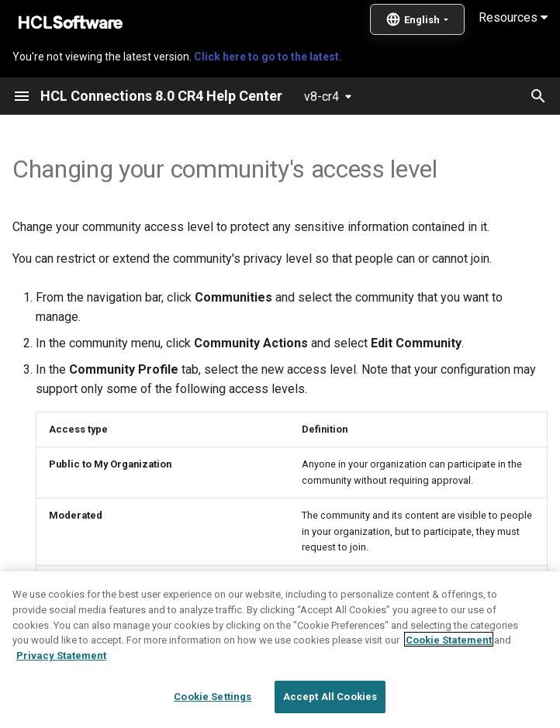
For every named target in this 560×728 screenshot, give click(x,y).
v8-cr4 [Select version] (321, 97)
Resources (513, 17)
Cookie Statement (449, 679)
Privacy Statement (61, 694)
